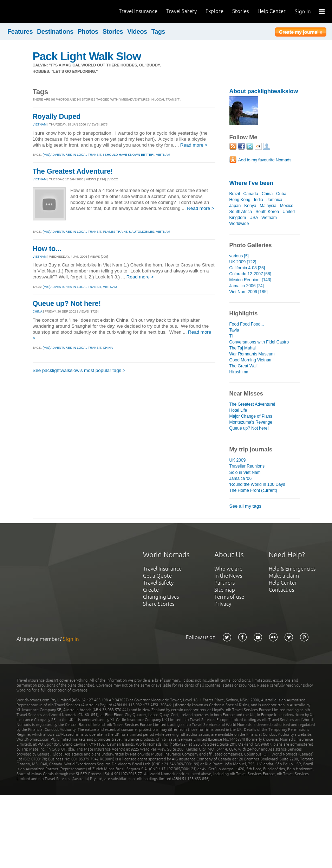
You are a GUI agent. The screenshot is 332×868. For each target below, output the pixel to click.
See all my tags (245, 506)
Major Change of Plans (251, 416)
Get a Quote (157, 576)
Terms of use (229, 597)
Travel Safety (181, 11)
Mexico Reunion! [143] (250, 280)
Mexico (287, 206)
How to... (47, 249)
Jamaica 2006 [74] (247, 286)
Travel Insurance (138, 11)
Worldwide (239, 224)
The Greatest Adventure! (73, 171)
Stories (240, 11)
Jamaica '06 (241, 478)
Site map (225, 590)
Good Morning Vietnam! (252, 360)
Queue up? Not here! (67, 303)
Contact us (281, 590)
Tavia (234, 330)
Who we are (228, 569)
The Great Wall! (244, 366)
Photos (88, 32)
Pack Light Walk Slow (87, 56)
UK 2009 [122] (243, 262)
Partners (224, 583)
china (108, 348)
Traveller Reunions (247, 466)
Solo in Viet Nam (245, 472)
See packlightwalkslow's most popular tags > (79, 370)
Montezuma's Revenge (251, 422)
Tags (158, 32)
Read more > (194, 145)
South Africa (241, 212)
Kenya (250, 206)
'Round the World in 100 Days (257, 484)
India (259, 200)
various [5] (239, 256)
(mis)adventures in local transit (72, 155)
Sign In (303, 11)
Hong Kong (240, 200)
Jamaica (275, 200)
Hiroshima (239, 372)
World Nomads (37, 11)
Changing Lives (161, 597)
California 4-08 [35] (247, 268)
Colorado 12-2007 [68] (250, 274)
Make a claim (284, 576)
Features (20, 32)
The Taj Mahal (243, 348)
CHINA (38, 311)
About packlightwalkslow (264, 91)
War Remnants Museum (252, 354)
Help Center (272, 11)
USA (254, 218)
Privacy (223, 604)
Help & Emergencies (292, 569)
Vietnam (269, 218)
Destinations (55, 32)
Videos (137, 32)
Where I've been (251, 183)
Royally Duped (57, 116)
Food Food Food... (247, 324)
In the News (228, 576)
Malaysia (268, 206)
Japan (235, 206)
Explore (214, 11)
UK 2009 (238, 460)
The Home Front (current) (253, 490)
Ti (231, 336)
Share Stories (159, 604)
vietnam (163, 155)
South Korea (267, 212)
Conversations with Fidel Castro (259, 342)
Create (151, 590)
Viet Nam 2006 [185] (249, 292)
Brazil (235, 194)
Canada (251, 194)
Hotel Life (238, 410)
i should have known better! (129, 155)
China (267, 194)
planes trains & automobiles (129, 232)
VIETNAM (40, 124)
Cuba (281, 194)
